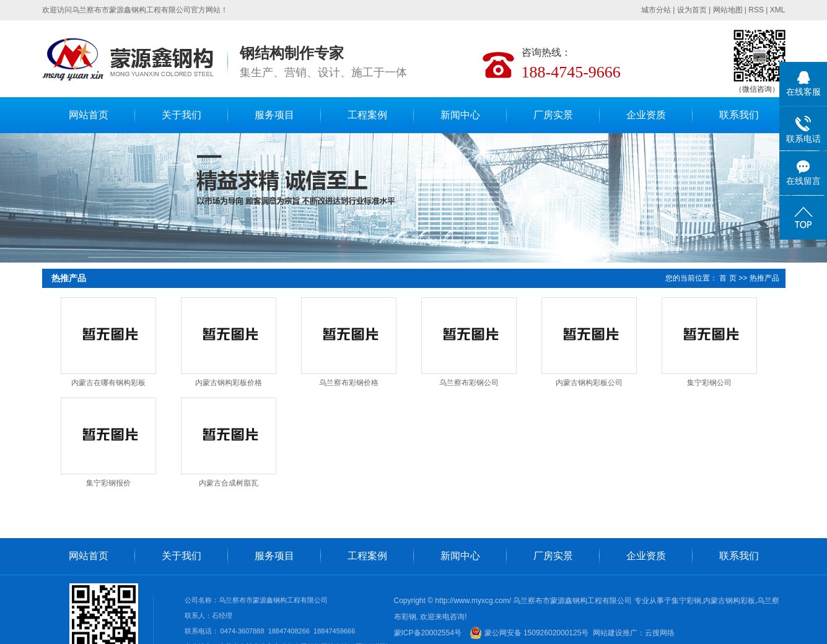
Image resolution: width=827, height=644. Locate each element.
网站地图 (728, 10)
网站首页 (89, 115)
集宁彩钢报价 (108, 483)
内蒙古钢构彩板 (729, 601)
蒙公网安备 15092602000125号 (529, 633)
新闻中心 (460, 115)
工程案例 (367, 115)
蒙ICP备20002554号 (428, 633)
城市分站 (656, 10)
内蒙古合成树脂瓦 (229, 483)
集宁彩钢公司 (709, 383)
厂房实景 (553, 115)
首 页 (728, 278)
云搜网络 (660, 633)
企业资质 (646, 115)
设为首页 (692, 10)
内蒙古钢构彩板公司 (589, 383)
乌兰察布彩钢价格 (349, 383)
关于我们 (182, 115)
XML (778, 10)
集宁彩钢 (686, 601)
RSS (756, 10)
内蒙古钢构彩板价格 (229, 383)
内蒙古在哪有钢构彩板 (108, 383)
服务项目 (274, 115)
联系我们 (739, 115)
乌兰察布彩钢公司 (469, 383)
